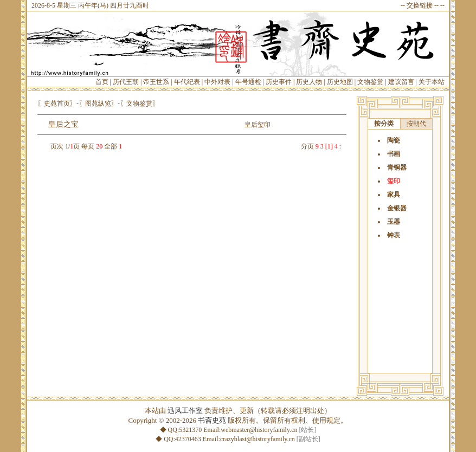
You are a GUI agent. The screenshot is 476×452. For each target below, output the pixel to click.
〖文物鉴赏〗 (139, 104)
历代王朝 (126, 82)
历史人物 (309, 82)
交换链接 (420, 5)
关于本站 (432, 82)
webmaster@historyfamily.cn (259, 430)
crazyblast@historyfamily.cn (258, 439)
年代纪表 (187, 82)
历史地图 (340, 82)
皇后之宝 (63, 124)
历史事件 (279, 82)
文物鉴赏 (370, 82)
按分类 (384, 124)
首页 (102, 82)
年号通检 (248, 82)
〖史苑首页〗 (57, 104)
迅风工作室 (185, 411)
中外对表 (217, 82)
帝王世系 (156, 82)
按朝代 (416, 124)
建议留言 (401, 82)
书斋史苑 (212, 420)
